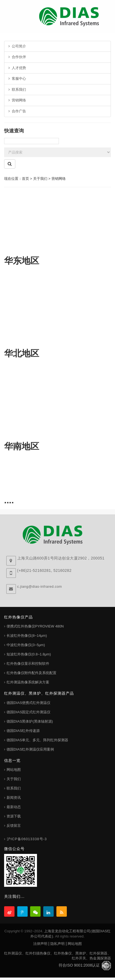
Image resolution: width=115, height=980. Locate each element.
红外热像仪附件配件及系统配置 (31, 673)
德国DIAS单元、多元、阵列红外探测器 (37, 740)
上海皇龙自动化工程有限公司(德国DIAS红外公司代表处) (71, 934)
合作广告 (17, 111)
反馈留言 (14, 826)
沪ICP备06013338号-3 (27, 839)
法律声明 (40, 944)
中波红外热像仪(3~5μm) (26, 645)
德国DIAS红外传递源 (23, 731)
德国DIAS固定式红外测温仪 (28, 712)
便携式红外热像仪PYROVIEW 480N (35, 626)
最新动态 (14, 807)
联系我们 (17, 90)
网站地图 (14, 770)
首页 (25, 179)
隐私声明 (58, 944)
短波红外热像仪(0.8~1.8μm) (29, 654)
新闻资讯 (14, 798)
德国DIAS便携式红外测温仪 (28, 703)
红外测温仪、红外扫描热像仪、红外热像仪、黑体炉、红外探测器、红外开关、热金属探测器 (58, 956)
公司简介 (17, 46)
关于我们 (14, 779)
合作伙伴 (17, 57)
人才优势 (17, 68)
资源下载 (14, 816)
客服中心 (17, 79)
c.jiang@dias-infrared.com (40, 586)
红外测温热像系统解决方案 (28, 682)
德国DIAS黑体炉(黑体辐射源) (30, 721)
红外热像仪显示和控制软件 (28, 664)
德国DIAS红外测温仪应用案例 (30, 749)
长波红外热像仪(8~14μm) (27, 636)
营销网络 (17, 100)
